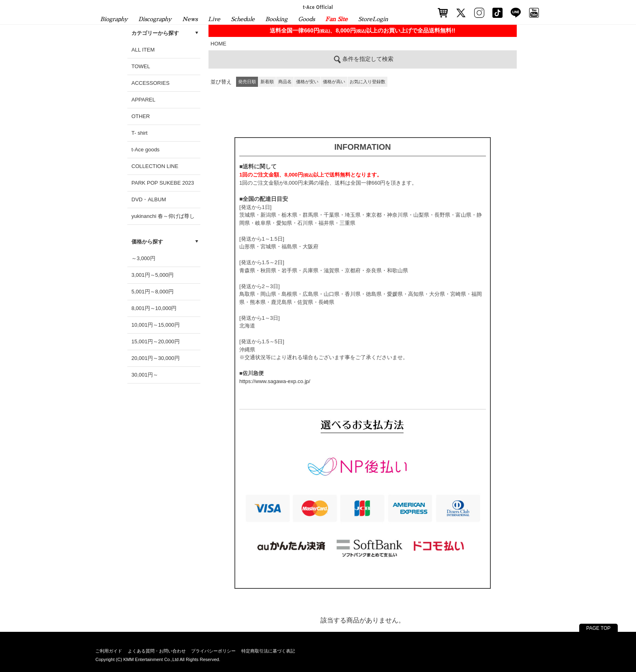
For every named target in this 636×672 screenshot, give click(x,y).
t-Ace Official (318, 7)
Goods (306, 19)
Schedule (243, 19)
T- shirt (140, 133)
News (190, 19)
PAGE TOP (598, 628)
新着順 (267, 82)
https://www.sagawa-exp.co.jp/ (275, 381)
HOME (218, 44)
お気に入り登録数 (367, 82)
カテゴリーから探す (155, 33)
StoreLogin (373, 19)
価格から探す (147, 242)
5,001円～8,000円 (153, 292)
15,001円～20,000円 (156, 341)
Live (214, 19)
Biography (114, 19)
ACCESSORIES (150, 83)
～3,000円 (143, 258)
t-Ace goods (145, 150)
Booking (276, 19)
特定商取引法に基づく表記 (268, 651)
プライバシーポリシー (213, 651)
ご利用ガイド (109, 651)
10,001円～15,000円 (156, 325)
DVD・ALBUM (149, 199)
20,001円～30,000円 (156, 358)
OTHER (141, 116)
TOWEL (141, 66)
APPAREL (143, 100)
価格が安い (307, 82)
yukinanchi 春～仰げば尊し (163, 216)
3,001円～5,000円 (153, 275)
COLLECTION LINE (155, 166)
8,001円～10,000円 (154, 308)
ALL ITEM (143, 50)
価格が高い (334, 82)
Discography (155, 19)
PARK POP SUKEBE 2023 (163, 183)
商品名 (285, 82)
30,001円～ (145, 375)
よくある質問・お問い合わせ (157, 651)
